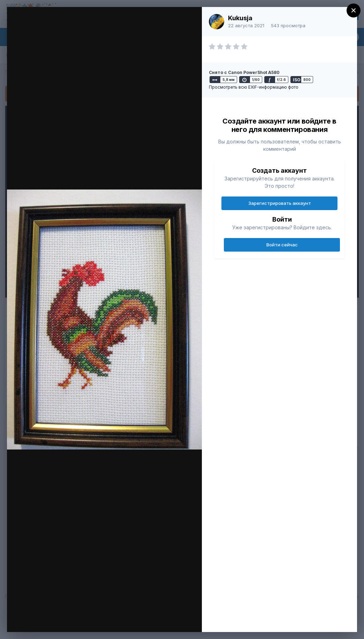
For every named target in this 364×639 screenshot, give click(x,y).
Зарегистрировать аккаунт (280, 203)
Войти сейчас (282, 245)
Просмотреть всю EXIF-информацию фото (254, 87)
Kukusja (240, 18)
